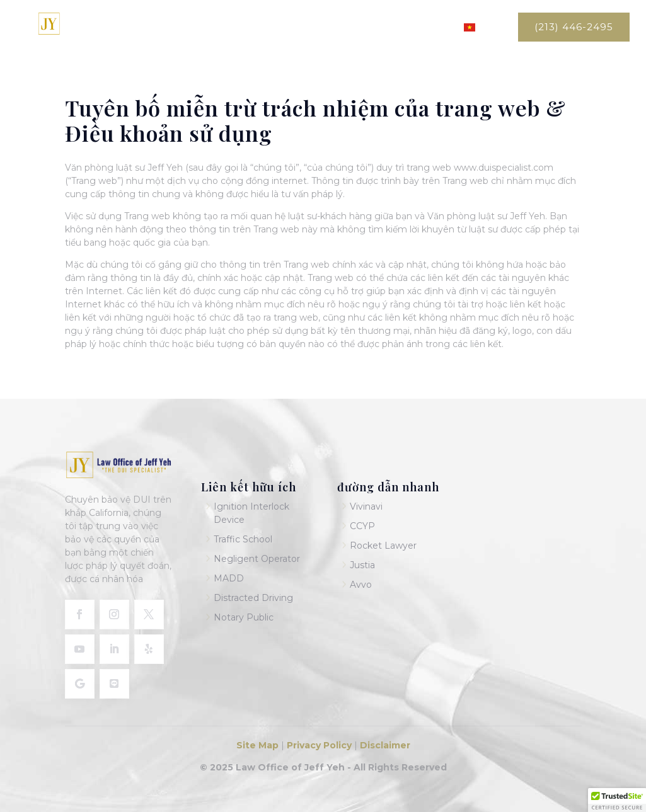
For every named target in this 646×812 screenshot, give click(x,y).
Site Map (259, 745)
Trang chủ (253, 28)
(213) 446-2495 (574, 27)
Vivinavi (366, 506)
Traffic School (243, 539)
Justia (362, 565)
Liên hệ (426, 28)
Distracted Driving (253, 598)
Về (303, 28)
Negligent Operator (257, 559)
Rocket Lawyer (383, 546)
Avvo (361, 585)
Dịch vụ (358, 28)
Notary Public (244, 617)
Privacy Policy (318, 745)
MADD (229, 578)
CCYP (362, 526)
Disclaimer (385, 745)
